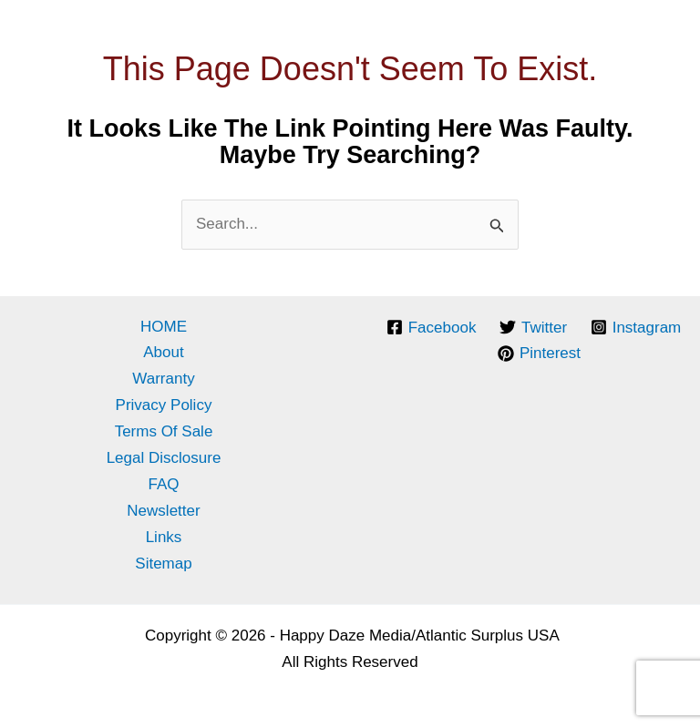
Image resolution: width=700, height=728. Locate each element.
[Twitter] (533, 327)
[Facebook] (431, 327)
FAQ (163, 484)
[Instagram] (636, 327)
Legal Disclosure (164, 458)
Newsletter (163, 511)
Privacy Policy (164, 405)
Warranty (163, 379)
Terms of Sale (164, 431)
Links (164, 537)
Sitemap (163, 564)
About (163, 352)
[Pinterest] (539, 354)
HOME (164, 327)
